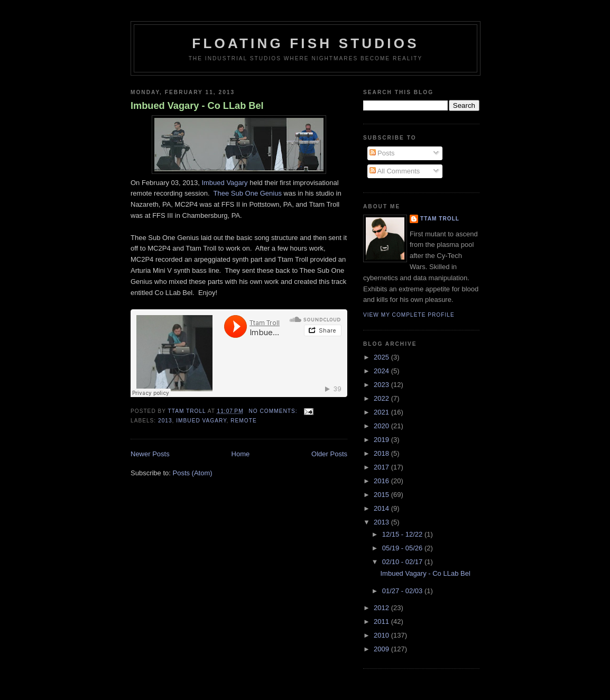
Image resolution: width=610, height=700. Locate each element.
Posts (382, 153)
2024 (382, 371)
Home (241, 454)
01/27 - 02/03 (403, 591)
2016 (382, 481)
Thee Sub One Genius (248, 193)
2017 (382, 467)
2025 (382, 357)
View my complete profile (409, 315)
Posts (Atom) (193, 473)
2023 (382, 385)
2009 (382, 649)
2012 (382, 608)
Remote (243, 421)
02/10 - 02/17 (403, 562)
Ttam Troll (440, 219)
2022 (382, 398)
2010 (382, 635)
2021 (382, 412)
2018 (382, 453)
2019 (382, 440)
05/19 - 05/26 (403, 548)
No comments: (274, 411)
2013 (165, 421)
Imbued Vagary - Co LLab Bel (197, 106)
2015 (382, 495)
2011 (382, 621)
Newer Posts (150, 454)
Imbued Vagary (224, 183)
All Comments (395, 171)
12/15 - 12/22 (403, 534)
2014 (382, 508)
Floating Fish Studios (305, 43)
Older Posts (329, 454)
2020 (382, 426)
